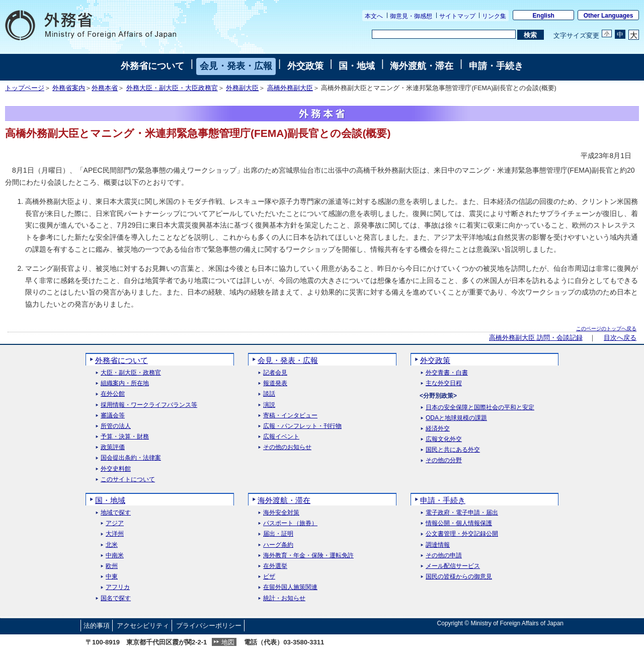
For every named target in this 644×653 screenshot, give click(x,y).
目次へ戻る (620, 338)
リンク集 (494, 16)
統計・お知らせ (284, 598)
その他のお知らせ (287, 447)
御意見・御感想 (411, 16)
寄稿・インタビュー (290, 416)
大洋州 (115, 534)
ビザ (269, 577)
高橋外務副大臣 (290, 88)
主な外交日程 (444, 383)
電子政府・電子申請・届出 (462, 513)
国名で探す (116, 598)
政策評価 (113, 447)
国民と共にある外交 (453, 450)
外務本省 (105, 88)
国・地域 (357, 66)
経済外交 (438, 429)
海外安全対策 (281, 513)
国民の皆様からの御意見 (459, 577)
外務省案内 (69, 88)
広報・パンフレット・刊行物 (302, 426)
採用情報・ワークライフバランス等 (149, 405)
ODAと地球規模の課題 (456, 418)
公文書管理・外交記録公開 (462, 534)
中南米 (115, 556)
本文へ (374, 16)
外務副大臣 (242, 88)
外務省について (152, 66)
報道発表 (275, 383)
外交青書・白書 (447, 373)
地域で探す (116, 513)
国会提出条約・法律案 (131, 458)
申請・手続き (496, 66)
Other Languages (609, 16)
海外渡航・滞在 (422, 66)
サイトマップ (457, 16)
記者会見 (275, 373)
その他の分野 (444, 460)
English (544, 16)
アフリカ (118, 587)
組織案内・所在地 (125, 383)
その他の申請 (444, 556)
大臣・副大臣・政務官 (131, 373)
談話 (269, 394)
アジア (115, 523)
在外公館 (113, 394)
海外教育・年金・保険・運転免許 (308, 556)
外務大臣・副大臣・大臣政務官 (172, 88)
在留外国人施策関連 (290, 587)
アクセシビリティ (143, 626)
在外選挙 (275, 566)
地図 (228, 642)
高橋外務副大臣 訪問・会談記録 (536, 338)
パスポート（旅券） (290, 523)
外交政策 (305, 66)
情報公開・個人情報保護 (459, 523)
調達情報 (438, 545)
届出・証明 (278, 534)
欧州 (112, 566)
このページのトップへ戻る (606, 329)
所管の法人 (116, 426)
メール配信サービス (453, 566)
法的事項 (97, 626)
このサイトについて (128, 480)
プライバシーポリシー (209, 626)
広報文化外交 (444, 439)
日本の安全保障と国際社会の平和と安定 (480, 408)
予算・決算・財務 (125, 437)
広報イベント (281, 437)
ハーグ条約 (278, 545)
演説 (269, 405)
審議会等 (113, 416)
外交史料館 (116, 469)
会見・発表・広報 (236, 66)
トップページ (25, 88)
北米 (112, 545)
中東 (112, 577)
